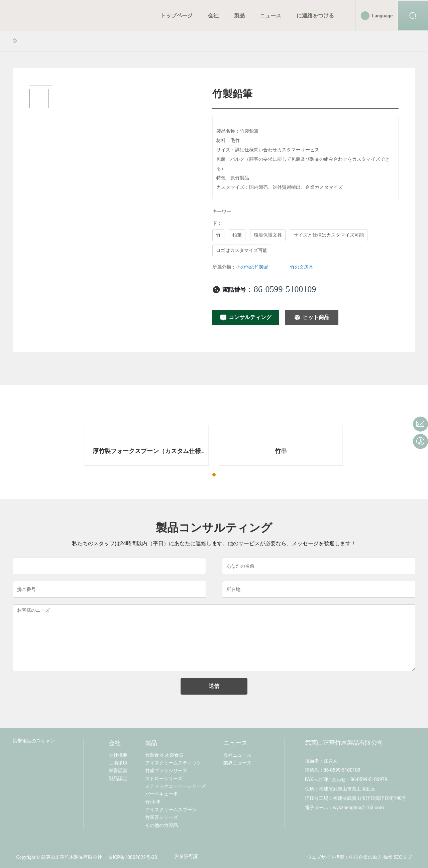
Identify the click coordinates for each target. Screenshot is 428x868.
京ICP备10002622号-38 (132, 857)
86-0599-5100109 (285, 289)
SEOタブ (403, 857)
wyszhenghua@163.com (359, 808)
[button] (214, 475)
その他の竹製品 (252, 267)
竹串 (281, 451)
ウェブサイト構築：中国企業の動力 (344, 857)
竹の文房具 (302, 267)
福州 (388, 857)
